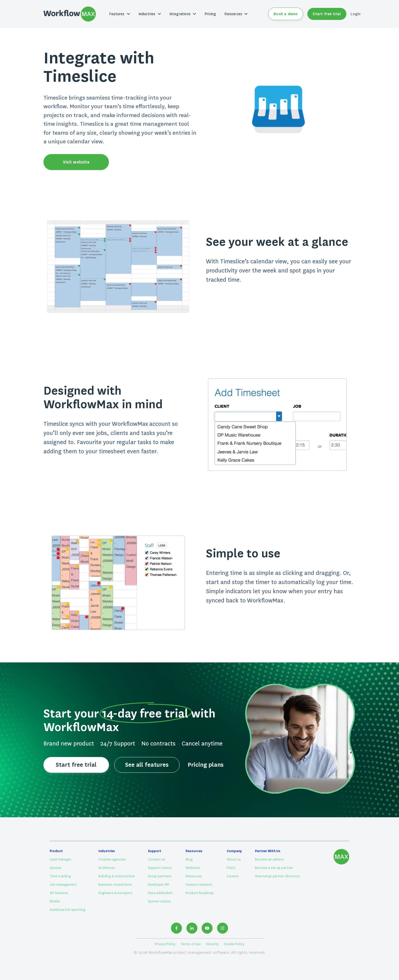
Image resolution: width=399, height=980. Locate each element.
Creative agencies (112, 859)
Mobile (55, 901)
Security (212, 944)
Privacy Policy (165, 944)
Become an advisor (270, 859)
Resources (194, 876)
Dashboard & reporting (68, 910)
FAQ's (231, 868)
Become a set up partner (274, 868)
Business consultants (115, 885)
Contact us (157, 859)
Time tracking (60, 876)
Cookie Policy (234, 944)
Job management (63, 885)
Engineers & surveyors (115, 893)
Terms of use (191, 944)
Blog (189, 859)
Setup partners (160, 876)
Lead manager (61, 859)
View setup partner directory (277, 876)
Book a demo (286, 14)
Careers (233, 876)
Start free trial (327, 14)
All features (59, 893)
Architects (107, 868)
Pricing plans (206, 765)
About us (234, 859)
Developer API (159, 885)
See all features (147, 765)
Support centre (160, 868)
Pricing (210, 14)
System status (159, 901)
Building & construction (117, 876)
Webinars (193, 868)
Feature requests (199, 885)
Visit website (76, 162)
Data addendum (160, 893)
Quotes (56, 868)
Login (356, 14)
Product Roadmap (200, 893)
